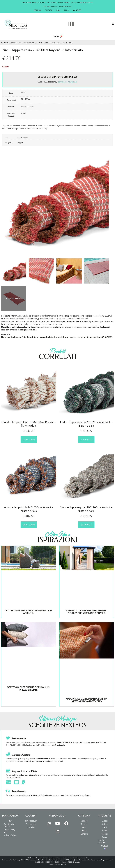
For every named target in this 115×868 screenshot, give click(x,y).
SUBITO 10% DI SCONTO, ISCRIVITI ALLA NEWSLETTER (72, 2)
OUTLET (105, 846)
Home (4, 43)
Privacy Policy (10, 835)
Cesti (105, 827)
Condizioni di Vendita (9, 825)
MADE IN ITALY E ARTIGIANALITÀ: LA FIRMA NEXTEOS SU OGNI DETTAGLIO (87, 700)
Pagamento (31, 824)
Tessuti (49, 10)
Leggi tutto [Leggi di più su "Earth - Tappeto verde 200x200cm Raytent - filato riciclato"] (86, 439)
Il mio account (31, 821)
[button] (71, 24)
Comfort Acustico (102, 842)
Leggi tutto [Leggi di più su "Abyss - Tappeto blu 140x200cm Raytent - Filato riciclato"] (29, 525)
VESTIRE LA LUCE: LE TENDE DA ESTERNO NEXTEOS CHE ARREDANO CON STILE (87, 612)
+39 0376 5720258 (51, 6)
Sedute (105, 824)
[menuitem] (105, 849)
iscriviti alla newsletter (67, 82)
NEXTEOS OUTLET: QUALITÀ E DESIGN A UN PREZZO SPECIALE (28, 689)
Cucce (105, 837)
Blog (66, 10)
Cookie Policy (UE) (9, 831)
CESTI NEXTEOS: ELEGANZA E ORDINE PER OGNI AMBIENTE (28, 612)
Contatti (77, 10)
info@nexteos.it (65, 6)
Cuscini (105, 821)
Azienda (37, 10)
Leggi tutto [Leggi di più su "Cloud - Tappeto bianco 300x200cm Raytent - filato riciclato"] (29, 439)
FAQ (58, 10)
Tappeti (12, 43)
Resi (10, 821)
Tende (105, 831)
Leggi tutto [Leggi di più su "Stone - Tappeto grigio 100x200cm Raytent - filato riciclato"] (86, 525)
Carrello (31, 827)
